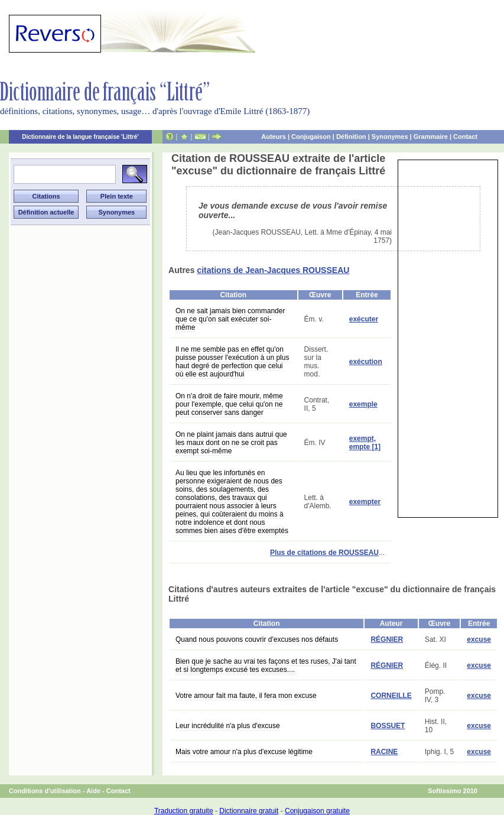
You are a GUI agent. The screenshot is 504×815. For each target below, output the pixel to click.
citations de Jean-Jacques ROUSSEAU (273, 270)
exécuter (364, 319)
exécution (366, 362)
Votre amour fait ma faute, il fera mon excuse (246, 696)
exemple (363, 404)
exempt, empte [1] (365, 443)
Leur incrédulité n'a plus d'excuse (228, 726)
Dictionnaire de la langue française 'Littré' (80, 137)
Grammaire (431, 137)
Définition (351, 137)
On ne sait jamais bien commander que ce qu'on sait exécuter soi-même (230, 319)
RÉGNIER (387, 639)
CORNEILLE (391, 696)
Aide (93, 791)
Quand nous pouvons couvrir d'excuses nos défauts (257, 639)
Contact (465, 137)
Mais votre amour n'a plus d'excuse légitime (244, 752)
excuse (479, 639)
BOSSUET (388, 726)
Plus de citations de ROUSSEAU (324, 553)
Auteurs (274, 137)
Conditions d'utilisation (45, 791)
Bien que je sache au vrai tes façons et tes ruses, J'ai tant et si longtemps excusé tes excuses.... (266, 665)
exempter (365, 502)
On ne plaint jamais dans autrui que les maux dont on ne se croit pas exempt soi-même (231, 443)
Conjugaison (311, 137)
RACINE (384, 752)
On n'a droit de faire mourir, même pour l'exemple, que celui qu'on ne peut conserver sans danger (229, 404)
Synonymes (390, 137)
